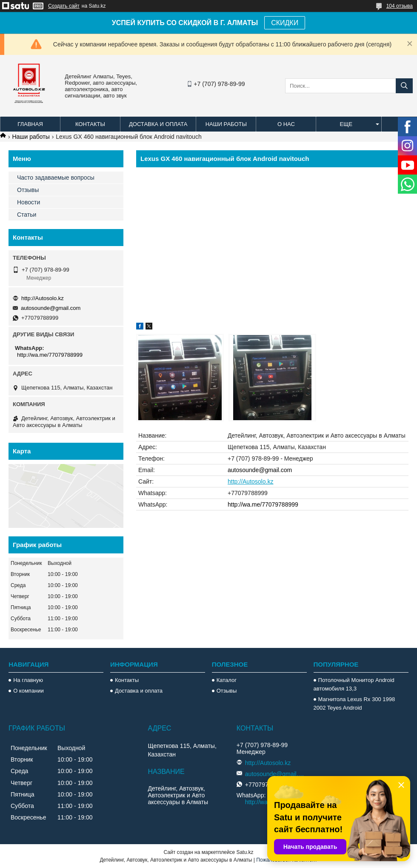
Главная (30, 124)
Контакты (90, 124)
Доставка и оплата (158, 124)
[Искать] (404, 86)
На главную (28, 680)
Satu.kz (245, 852)
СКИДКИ (285, 23)
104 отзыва (400, 6)
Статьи (27, 215)
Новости (29, 202)
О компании (29, 691)
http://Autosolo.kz (250, 481)
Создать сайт (64, 6)
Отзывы (28, 190)
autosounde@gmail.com (260, 470)
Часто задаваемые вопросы (56, 178)
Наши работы (226, 124)
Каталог (227, 680)
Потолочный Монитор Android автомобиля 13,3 (354, 684)
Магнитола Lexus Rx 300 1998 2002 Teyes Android (354, 703)
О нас (286, 124)
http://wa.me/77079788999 (263, 504)
